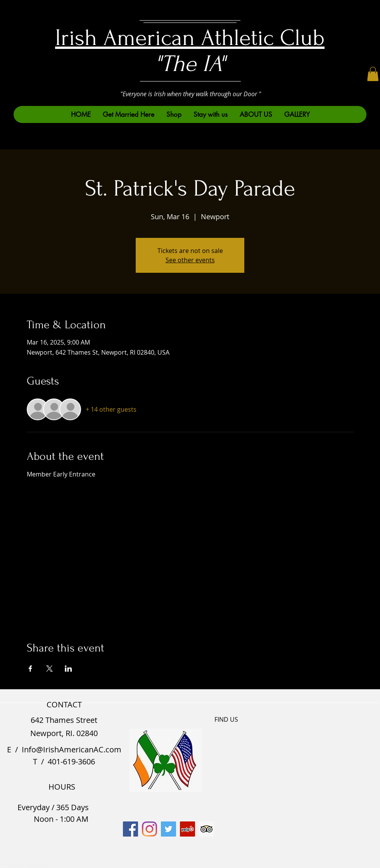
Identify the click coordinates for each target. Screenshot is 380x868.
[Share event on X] (49, 669)
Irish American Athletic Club (190, 38)
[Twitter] (168, 829)
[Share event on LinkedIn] (68, 669)
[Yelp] (187, 829)
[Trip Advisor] (206, 829)
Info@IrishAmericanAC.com (72, 749)
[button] (373, 74)
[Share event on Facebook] (30, 669)
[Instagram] (149, 829)
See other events (190, 260)
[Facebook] (130, 829)
